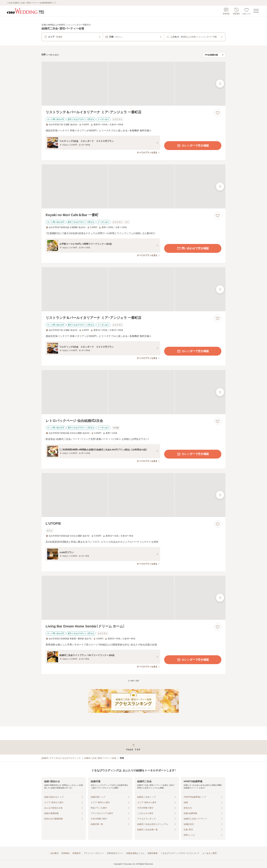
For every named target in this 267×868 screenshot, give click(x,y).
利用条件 (77, 853)
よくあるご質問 (209, 853)
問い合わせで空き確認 (193, 248)
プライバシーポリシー (94, 853)
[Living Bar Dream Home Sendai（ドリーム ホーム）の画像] (133, 598)
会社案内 (54, 853)
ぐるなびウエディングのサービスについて (180, 853)
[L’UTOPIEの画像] (133, 495)
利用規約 (66, 853)
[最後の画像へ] (220, 84)
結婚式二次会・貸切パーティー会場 (100, 758)
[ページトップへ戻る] (133, 747)
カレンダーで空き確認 (193, 146)
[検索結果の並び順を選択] (214, 55)
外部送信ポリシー (115, 853)
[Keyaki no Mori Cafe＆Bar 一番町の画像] (133, 186)
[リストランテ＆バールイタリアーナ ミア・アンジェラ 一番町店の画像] (133, 84)
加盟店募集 (153, 853)
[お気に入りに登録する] (218, 113)
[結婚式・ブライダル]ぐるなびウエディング (61, 758)
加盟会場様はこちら (135, 853)
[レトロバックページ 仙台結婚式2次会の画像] (133, 392)
